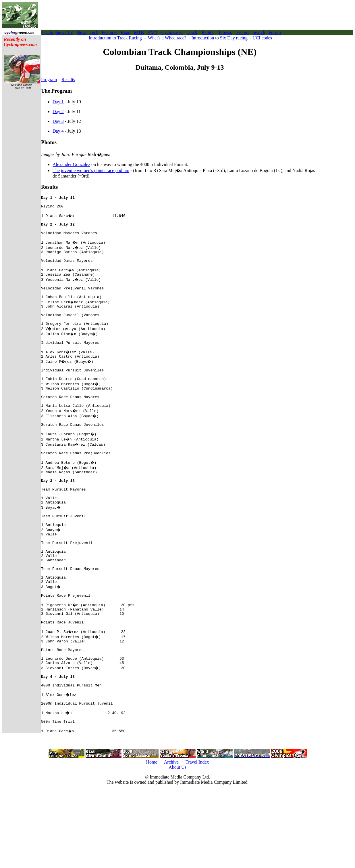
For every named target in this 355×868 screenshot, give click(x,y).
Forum (275, 32)
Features (109, 32)
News (82, 32)
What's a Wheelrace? (167, 38)
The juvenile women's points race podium (91, 170)
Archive (171, 841)
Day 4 (58, 131)
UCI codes (262, 38)
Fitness (225, 32)
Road (126, 32)
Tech (94, 32)
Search (259, 32)
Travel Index (197, 841)
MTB (139, 32)
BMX (153, 32)
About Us (177, 846)
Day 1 (58, 102)
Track (192, 32)
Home (152, 841)
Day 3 (58, 121)
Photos (208, 32)
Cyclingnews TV (58, 32)
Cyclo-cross (172, 32)
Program (49, 80)
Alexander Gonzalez (71, 164)
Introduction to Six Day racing (219, 38)
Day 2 (58, 111)
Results (68, 80)
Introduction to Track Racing (115, 38)
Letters (243, 32)
